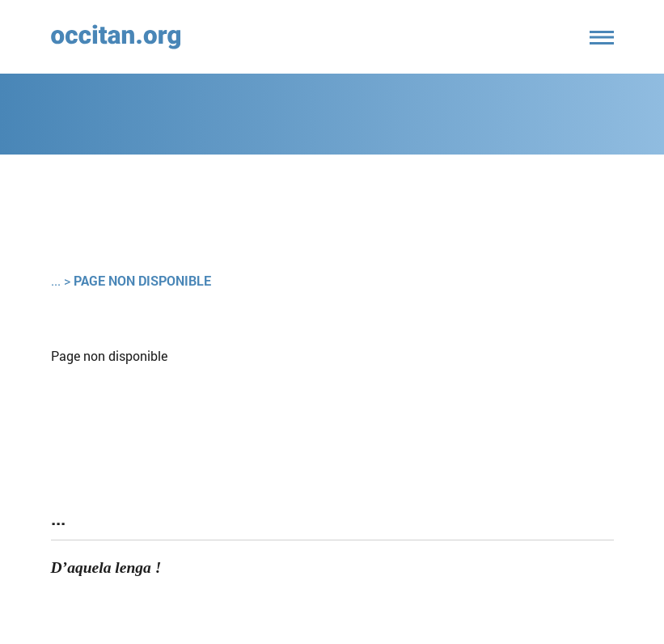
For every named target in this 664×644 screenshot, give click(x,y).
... (56, 280)
